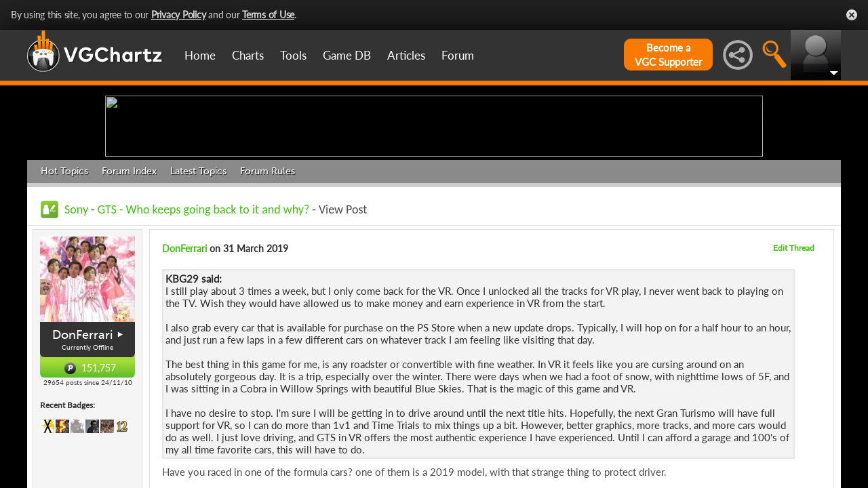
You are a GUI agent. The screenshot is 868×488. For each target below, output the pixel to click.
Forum (458, 55)
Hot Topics (64, 276)
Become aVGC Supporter (668, 55)
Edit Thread (794, 353)
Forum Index (129, 276)
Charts (248, 55)
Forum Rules (268, 276)
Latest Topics (198, 276)
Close (852, 15)
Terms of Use (268, 15)
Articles (406, 55)
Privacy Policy (179, 15)
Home (200, 55)
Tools (293, 55)
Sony (76, 314)
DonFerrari (82, 440)
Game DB (347, 55)
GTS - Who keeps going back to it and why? (204, 314)
